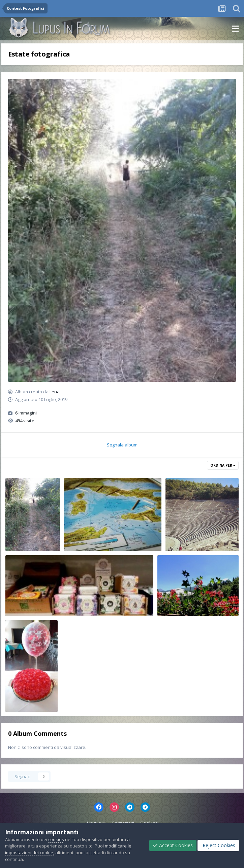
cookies (56, 839)
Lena (55, 392)
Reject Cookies (218, 845)
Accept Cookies (173, 845)
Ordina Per (223, 465)
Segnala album (122, 445)
